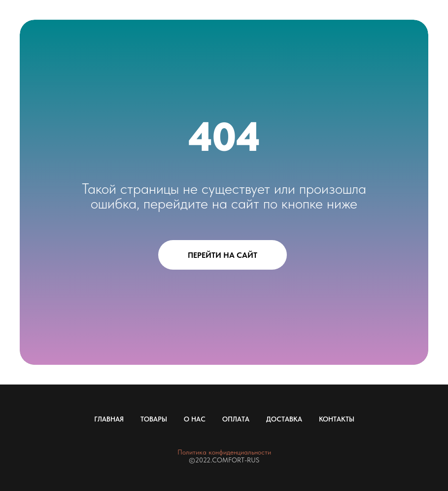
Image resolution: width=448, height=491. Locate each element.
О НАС (195, 419)
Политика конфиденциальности (224, 452)
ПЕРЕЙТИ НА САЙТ (223, 255)
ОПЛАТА (236, 419)
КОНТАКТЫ (337, 419)
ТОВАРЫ (154, 419)
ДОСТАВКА (284, 419)
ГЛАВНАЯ (109, 419)
